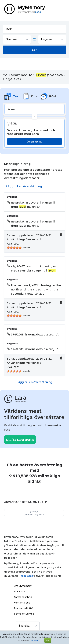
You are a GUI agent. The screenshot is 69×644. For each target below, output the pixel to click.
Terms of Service (24, 614)
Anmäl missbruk (23, 597)
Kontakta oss (22, 603)
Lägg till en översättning (24, 186)
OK (48, 640)
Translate (19, 591)
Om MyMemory (23, 586)
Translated (26, 576)
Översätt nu (34, 141)
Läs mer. (34, 641)
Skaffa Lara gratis (20, 440)
